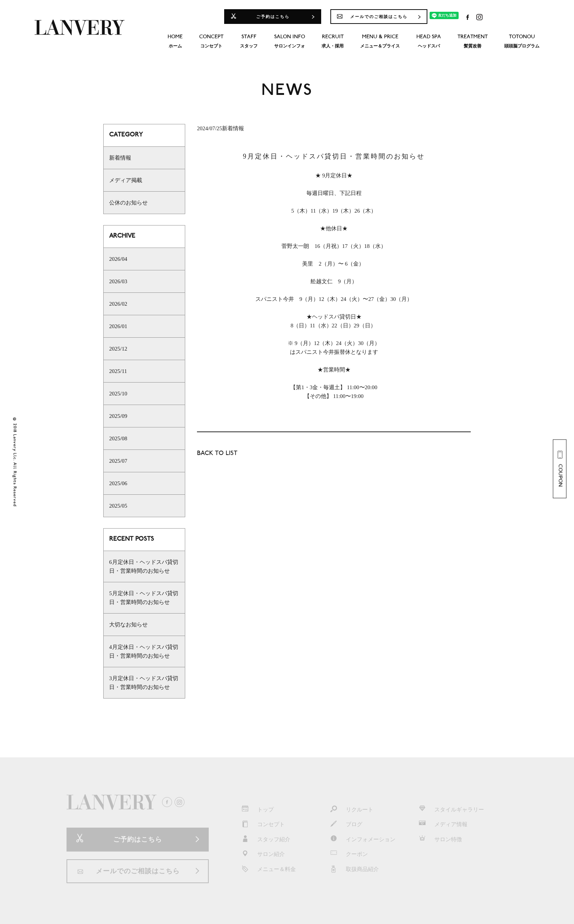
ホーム (175, 41)
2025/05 (118, 506)
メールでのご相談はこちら (379, 17)
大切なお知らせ (128, 625)
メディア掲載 (126, 180)
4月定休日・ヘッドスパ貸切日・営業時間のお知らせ (144, 651)
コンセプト (211, 41)
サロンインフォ (290, 41)
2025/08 (118, 438)
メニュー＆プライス (380, 41)
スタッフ (249, 41)
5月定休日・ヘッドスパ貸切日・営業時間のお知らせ (144, 598)
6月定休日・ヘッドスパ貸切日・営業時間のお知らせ (144, 566)
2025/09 (118, 416)
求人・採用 (333, 41)
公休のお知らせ (128, 203)
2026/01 (118, 326)
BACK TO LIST (217, 454)
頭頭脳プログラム (522, 41)
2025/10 (118, 394)
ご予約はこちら (273, 17)
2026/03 (118, 281)
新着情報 (120, 158)
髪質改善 (473, 41)
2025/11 (118, 371)
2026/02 (118, 304)
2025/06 (118, 483)
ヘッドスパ (429, 41)
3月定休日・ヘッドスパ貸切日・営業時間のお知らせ (144, 683)
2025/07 (118, 461)
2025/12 (118, 349)
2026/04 (118, 259)
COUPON (560, 469)
